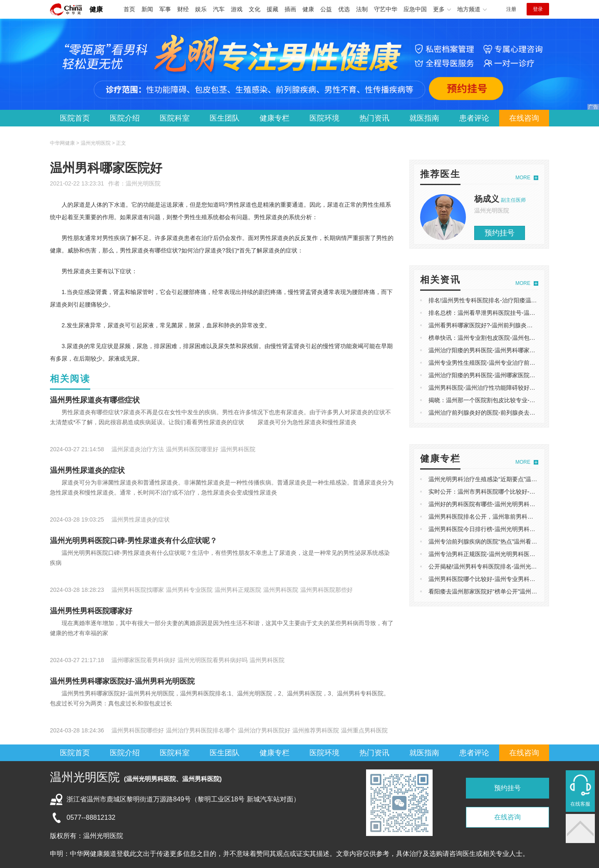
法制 (362, 9)
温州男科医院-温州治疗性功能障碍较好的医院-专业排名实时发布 (512, 388)
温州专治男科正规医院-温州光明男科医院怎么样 (491, 554)
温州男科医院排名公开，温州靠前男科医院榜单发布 (495, 517)
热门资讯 (374, 118)
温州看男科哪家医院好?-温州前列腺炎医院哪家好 (492, 325)
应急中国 (415, 9)
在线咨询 (524, 118)
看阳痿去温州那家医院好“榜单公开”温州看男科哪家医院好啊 (506, 591)
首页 (129, 9)
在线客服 (580, 804)
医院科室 (175, 118)
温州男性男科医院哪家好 (91, 611)
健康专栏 (275, 118)
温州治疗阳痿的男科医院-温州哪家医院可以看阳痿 (494, 375)
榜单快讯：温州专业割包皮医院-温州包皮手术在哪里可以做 (505, 338)
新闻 (147, 9)
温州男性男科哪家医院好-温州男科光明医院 (122, 681)
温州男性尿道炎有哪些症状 (95, 400)
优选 (344, 9)
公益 (326, 9)
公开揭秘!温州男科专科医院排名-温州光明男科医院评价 (500, 566)
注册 (511, 9)
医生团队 (225, 118)
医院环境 (324, 118)
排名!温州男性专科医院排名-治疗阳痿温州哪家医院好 (497, 300)
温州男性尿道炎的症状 (87, 470)
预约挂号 (500, 233)
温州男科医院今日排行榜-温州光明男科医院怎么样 (494, 529)
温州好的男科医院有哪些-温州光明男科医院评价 (491, 504)
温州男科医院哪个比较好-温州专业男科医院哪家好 (494, 579)
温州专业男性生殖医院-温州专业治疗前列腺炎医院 (494, 363)
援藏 (272, 9)
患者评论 (474, 118)
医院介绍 (125, 118)
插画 (290, 9)
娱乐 (201, 9)
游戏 (237, 9)
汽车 (219, 9)
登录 (538, 9)
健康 (96, 9)
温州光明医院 (143, 183)
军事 (165, 9)
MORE (523, 178)
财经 (183, 9)
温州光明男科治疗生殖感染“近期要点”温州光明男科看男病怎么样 (512, 479)
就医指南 (424, 118)
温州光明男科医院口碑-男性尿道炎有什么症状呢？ (134, 541)
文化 (255, 9)
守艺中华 (386, 9)
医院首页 (75, 118)
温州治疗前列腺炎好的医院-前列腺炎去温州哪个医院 (496, 413)
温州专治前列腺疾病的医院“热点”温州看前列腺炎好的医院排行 (509, 542)
